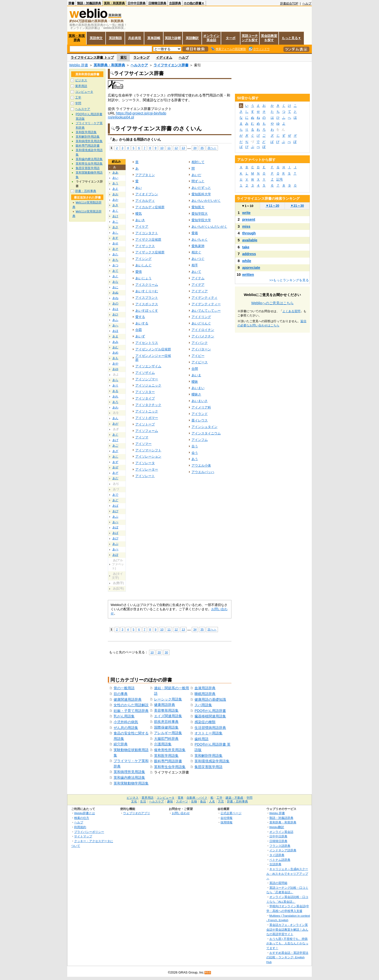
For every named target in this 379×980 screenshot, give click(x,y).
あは (115, 309)
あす (115, 238)
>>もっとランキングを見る (289, 280)
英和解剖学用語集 (208, 756)
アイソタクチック (148, 405)
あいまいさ (200, 401)
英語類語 (115, 38)
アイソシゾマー (147, 379)
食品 (203, 801)
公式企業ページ (231, 813)
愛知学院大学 (201, 220)
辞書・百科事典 (86, 191)
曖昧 (195, 382)
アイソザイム (145, 373)
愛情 (139, 272)
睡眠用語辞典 (205, 694)
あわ (115, 407)
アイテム (198, 278)
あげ (115, 440)
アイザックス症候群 (150, 252)
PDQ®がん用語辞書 (210, 711)
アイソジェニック (148, 385)
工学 (78, 98)
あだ (115, 478)
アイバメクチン (203, 336)
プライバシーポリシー (89, 832)
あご (115, 446)
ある (115, 391)
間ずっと (198, 181)
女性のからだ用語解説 (131, 705)
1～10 (247, 206)
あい (115, 178)
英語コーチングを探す (250, 38)
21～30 (297, 206)
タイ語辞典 (277, 855)
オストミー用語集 (208, 733)
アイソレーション (148, 456)
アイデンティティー (206, 304)
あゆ (115, 369)
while (247, 261)
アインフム (200, 440)
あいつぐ (198, 259)
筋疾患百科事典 (166, 722)
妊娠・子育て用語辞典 (131, 711)
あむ (115, 347)
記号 (280, 179)
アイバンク (200, 343)
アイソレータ (145, 463)
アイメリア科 (201, 407)
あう (115, 183)
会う (195, 453)
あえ (115, 189)
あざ (115, 451)
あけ (115, 216)
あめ (115, 353)
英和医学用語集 (166, 756)
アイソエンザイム (148, 366)
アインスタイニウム (206, 433)
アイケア (142, 227)
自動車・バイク (197, 798)
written (248, 275)
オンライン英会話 (211, 38)
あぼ (115, 527)
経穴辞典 (121, 744)
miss (246, 226)
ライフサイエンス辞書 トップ (92, 57)
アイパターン (201, 349)
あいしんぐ (143, 265)
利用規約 (80, 827)
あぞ (115, 473)
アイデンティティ (204, 298)
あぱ (115, 533)
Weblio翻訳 (277, 827)
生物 (194, 801)
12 (176, 148)
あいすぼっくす (147, 311)
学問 (78, 103)
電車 (181, 798)
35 (202, 148)
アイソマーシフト (148, 450)
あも (115, 358)
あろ (115, 402)
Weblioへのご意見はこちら (272, 303)
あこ (115, 222)
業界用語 (81, 86)
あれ (115, 396)
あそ (115, 249)
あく (115, 211)
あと (115, 276)
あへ (115, 325)
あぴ (115, 538)
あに (115, 287)
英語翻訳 (192, 38)
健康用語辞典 (165, 705)
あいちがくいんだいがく (209, 227)
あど (115, 500)
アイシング (143, 259)
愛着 (195, 233)
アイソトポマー (147, 418)
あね (115, 298)
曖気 (139, 214)
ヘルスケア (139, 65)
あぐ (115, 435)
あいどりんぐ (201, 323)
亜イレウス (200, 420)
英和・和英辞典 (114, 3)
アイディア (200, 291)
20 (159, 652)
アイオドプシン (147, 194)
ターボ (231, 38)
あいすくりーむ (147, 291)
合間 (195, 369)
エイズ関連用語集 (168, 716)
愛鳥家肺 (198, 246)
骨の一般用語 (124, 688)
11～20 (273, 206)
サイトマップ (83, 836)
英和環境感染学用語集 (212, 761)
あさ (115, 227)
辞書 (71, 3)
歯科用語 (201, 739)
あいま (196, 375)
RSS (208, 973)
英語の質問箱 (278, 883)
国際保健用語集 (166, 727)
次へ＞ (212, 148)
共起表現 (135, 38)
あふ (115, 320)
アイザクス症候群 (148, 240)
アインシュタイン (204, 427)
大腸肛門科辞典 (166, 739)
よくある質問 (291, 311)
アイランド (200, 414)
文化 (134, 801)
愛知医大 (198, 207)
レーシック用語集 (168, 699)
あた (115, 254)
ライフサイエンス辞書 (171, 65)
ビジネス (81, 80)
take (246, 247)
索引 (124, 57)
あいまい (198, 388)
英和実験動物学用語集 (131, 783)
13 (183, 148)
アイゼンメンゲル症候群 (153, 349)
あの (115, 303)
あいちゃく (200, 240)
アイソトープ (145, 424)
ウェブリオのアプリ (137, 813)
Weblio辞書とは (85, 813)
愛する (140, 317)
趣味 (170, 801)
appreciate (251, 268)
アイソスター (145, 392)
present (249, 219)
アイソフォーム (147, 431)
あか (115, 200)
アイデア (198, 285)
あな (115, 282)
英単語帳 (154, 38)
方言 (221, 801)
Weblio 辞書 (79, 65)
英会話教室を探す (269, 38)
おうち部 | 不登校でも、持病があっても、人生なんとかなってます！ (287, 943)
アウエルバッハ (203, 472)
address (249, 254)
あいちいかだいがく (206, 201)
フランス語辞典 (280, 846)
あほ (115, 331)
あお (115, 194)
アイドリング (201, 317)
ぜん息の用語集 (126, 728)
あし (115, 233)
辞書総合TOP (289, 3)
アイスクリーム (147, 285)
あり (115, 386)
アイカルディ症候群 (150, 207)
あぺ (115, 549)
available (250, 240)
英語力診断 (173, 38)
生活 (143, 801)
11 (169, 148)
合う (195, 446)
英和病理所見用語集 (129, 772)
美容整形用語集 (166, 710)
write (246, 213)
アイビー (198, 356)
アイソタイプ (145, 398)
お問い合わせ (181, 813)
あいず (140, 336)
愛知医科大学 (201, 194)
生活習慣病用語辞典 (210, 728)
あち (115, 260)
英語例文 (96, 38)
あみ (115, 342)
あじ (115, 457)
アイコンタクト (147, 233)
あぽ (115, 555)
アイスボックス (147, 304)
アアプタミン (145, 175)
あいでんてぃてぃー (206, 311)
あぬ (115, 293)
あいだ (196, 175)
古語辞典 (175, 3)
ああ (115, 173)
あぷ (115, 544)
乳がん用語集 (124, 716)
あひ (115, 314)
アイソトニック (147, 411)
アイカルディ (145, 201)
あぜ (115, 467)
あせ (115, 243)
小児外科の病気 (126, 722)
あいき (140, 220)
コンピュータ (84, 92)
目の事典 (121, 694)
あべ (115, 522)
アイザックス (145, 246)
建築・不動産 (234, 798)
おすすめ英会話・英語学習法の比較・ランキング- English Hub (287, 957)
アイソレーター (147, 469)
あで (115, 495)
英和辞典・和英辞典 (109, 65)
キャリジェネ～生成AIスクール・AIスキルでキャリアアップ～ (287, 874)
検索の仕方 (82, 818)
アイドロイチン (203, 330)
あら (115, 380)
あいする (142, 323)
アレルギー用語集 (168, 733)
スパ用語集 (203, 705)
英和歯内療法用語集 (129, 778)
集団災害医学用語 (208, 767)
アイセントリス (147, 343)
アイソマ (142, 437)
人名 (212, 801)
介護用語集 (163, 744)
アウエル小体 (201, 465)
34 (195, 148)
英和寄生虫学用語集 (170, 767)
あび (115, 511)
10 (162, 148)
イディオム (164, 57)
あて (115, 271)
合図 (139, 330)
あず (115, 462)
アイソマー (143, 444)
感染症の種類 (205, 722)
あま (115, 336)
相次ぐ (196, 252)
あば (115, 506)
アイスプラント (147, 298)
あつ (115, 265)
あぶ (115, 517)
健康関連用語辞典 (128, 699)
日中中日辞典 (137, 3)
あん (115, 418)
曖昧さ (196, 394)
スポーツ (182, 801)
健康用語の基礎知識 (210, 699)
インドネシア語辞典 (283, 850)
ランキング (141, 57)
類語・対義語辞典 (89, 3)
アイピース (200, 362)
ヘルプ (307, 3)
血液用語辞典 (205, 688)
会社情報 (226, 818)
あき (115, 205)
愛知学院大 (200, 214)
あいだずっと (201, 188)
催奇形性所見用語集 (170, 750)
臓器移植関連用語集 (210, 716)
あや (115, 364)
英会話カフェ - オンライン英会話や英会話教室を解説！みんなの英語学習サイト (287, 929)
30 (166, 652)
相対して (198, 162)
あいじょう (143, 278)
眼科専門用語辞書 (168, 761)
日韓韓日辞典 (157, 3)
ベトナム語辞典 (280, 860)
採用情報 (226, 822)
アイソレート (145, 476)
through (249, 233)
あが (115, 424)
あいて (196, 272)
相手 (195, 265)
